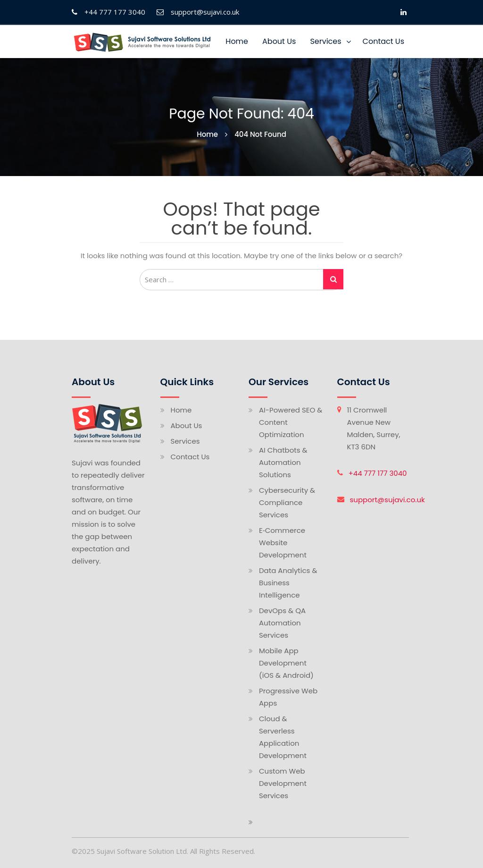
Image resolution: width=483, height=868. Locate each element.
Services (325, 41)
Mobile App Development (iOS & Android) (286, 663)
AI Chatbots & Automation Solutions (283, 462)
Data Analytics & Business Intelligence (288, 583)
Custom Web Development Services (283, 783)
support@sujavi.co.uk (387, 500)
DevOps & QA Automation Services (282, 623)
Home (237, 41)
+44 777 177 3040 (378, 473)
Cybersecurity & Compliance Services (287, 502)
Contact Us (383, 41)
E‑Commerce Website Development (283, 543)
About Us (279, 41)
